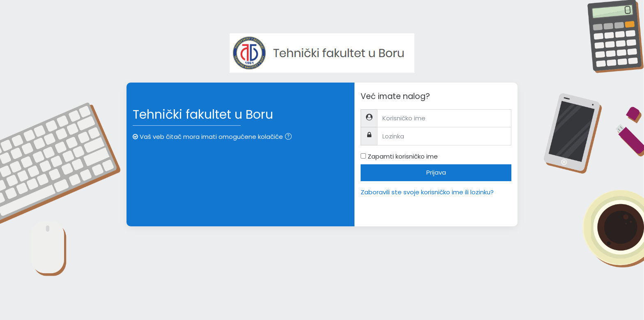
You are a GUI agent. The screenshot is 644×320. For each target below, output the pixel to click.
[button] (290, 137)
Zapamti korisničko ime (403, 156)
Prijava (436, 172)
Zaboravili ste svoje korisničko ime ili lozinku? (427, 192)
